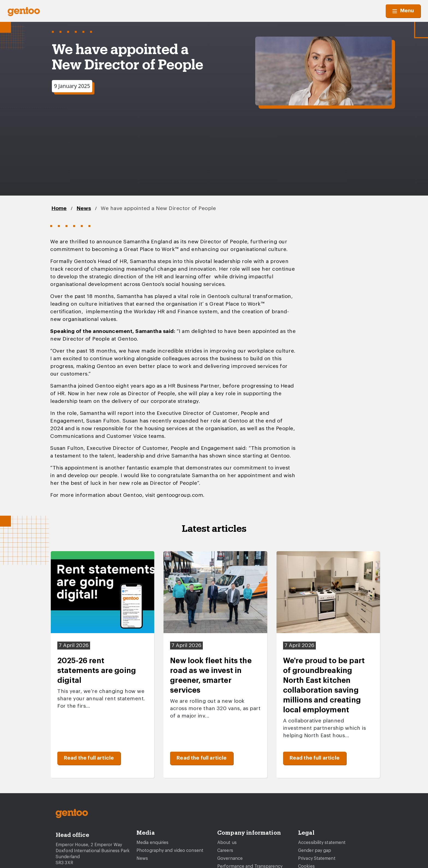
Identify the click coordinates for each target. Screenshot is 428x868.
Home (59, 209)
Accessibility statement (322, 843)
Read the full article (89, 758)
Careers (225, 851)
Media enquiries (153, 843)
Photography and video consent (170, 851)
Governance (230, 858)
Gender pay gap (315, 851)
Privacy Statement (317, 858)
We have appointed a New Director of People (158, 209)
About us (227, 843)
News (84, 209)
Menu (403, 11)
